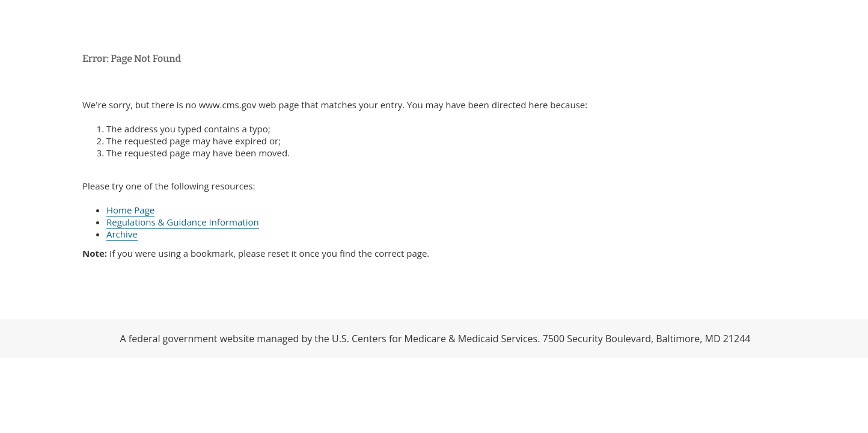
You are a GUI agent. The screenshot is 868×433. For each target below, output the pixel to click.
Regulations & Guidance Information (183, 222)
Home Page (130, 210)
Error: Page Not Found (132, 59)
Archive (122, 234)
